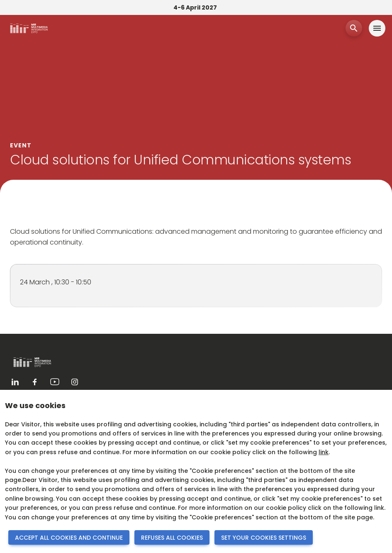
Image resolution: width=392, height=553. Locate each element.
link (324, 452)
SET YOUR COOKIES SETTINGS (264, 538)
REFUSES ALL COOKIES (172, 538)
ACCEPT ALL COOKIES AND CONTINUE (69, 538)
